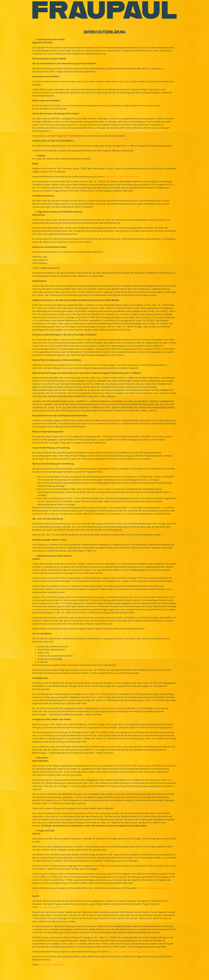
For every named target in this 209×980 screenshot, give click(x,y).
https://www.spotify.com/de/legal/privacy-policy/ (132, 952)
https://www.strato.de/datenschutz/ (122, 177)
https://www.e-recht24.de (52, 965)
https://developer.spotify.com (52, 907)
